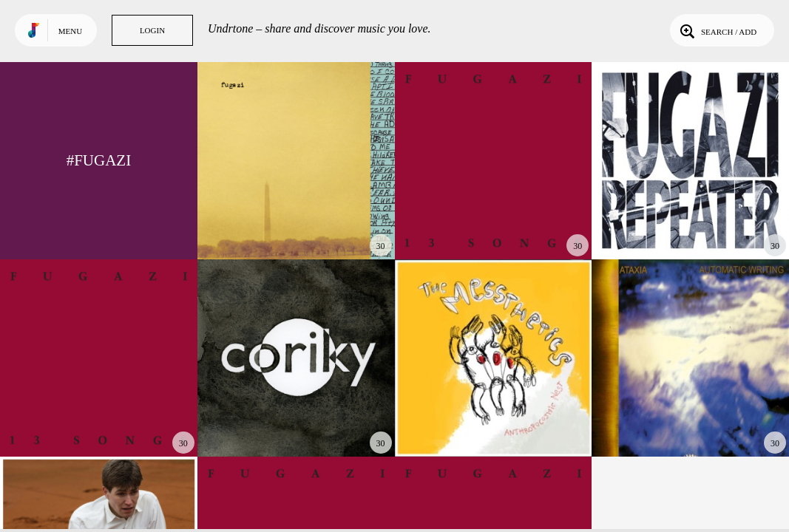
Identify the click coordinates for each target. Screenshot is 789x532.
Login (152, 30)
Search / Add (717, 30)
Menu (70, 31)
